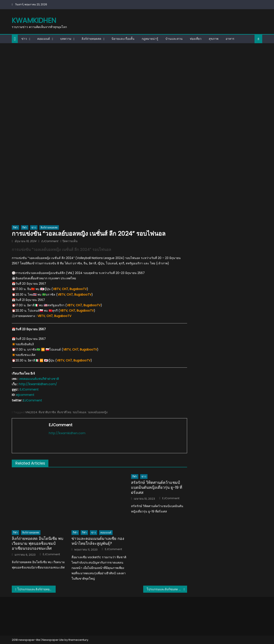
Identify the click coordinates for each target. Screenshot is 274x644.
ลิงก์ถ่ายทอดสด (91, 39)
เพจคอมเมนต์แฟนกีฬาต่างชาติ (39, 379)
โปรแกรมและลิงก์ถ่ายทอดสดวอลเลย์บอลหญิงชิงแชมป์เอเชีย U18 (36, 589)
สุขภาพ (214, 39)
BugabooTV (83, 295)
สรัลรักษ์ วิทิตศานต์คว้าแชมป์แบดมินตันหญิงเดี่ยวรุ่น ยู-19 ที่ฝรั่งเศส (157, 487)
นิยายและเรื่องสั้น (123, 39)
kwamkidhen (34, 20)
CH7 (75, 349)
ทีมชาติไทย (64, 412)
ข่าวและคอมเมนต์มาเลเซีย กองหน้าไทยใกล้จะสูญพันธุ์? (98, 541)
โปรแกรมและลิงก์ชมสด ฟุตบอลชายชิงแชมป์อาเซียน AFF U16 (167, 589)
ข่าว (24, 39)
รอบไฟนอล (79, 412)
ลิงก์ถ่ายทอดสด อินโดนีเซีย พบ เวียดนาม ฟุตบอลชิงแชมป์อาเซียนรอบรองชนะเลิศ (37, 543)
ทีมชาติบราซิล (47, 412)
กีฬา (15, 227)
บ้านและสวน (174, 39)
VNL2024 (31, 412)
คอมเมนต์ (44, 39)
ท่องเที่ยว (196, 39)
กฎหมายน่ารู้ (150, 39)
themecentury (78, 640)
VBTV (57, 289)
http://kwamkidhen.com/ (38, 384)
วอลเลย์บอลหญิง (98, 412)
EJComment (50, 241)
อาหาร (230, 39)
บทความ (66, 39)
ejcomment (25, 395)
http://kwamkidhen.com (67, 433)
